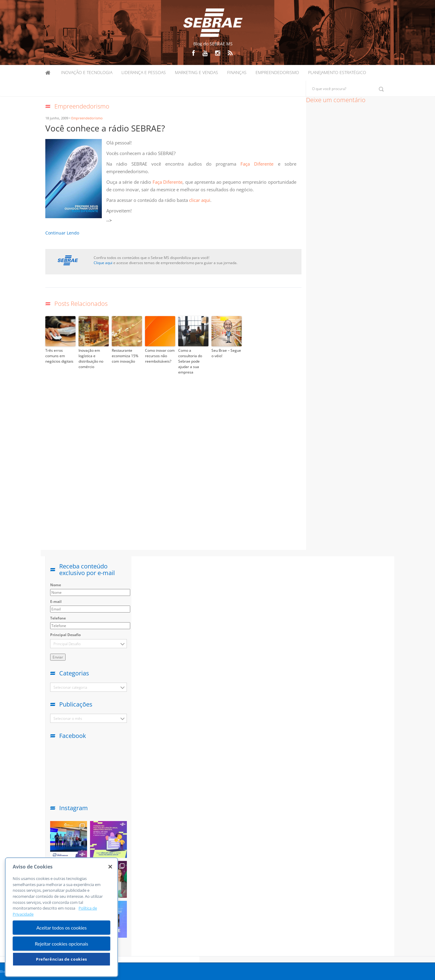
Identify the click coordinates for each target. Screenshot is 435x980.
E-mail (56, 602)
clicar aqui (200, 200)
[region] (61, 917)
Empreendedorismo (277, 72)
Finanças (237, 72)
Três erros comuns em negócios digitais (59, 356)
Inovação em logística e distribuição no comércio (91, 359)
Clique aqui (103, 263)
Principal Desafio (65, 635)
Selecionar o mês (68, 718)
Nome (56, 585)
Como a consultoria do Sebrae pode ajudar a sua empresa (190, 361)
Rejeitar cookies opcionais (61, 944)
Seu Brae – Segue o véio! (226, 353)
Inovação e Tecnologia (87, 72)
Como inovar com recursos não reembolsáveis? (160, 356)
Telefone (58, 618)
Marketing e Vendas (197, 72)
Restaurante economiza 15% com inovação (125, 356)
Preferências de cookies (61, 959)
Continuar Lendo (62, 233)
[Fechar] (110, 867)
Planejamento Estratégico (337, 72)
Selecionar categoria (70, 687)
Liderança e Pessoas (144, 72)
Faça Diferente (259, 164)
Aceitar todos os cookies (61, 928)
